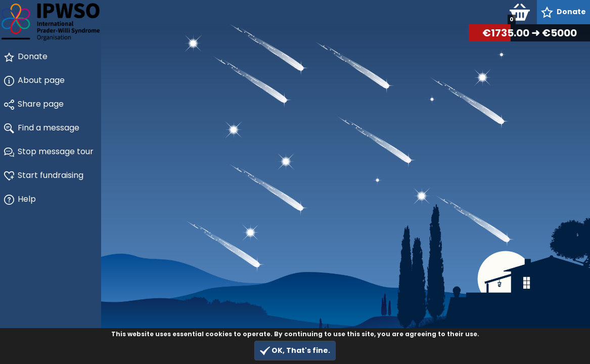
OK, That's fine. (295, 351)
